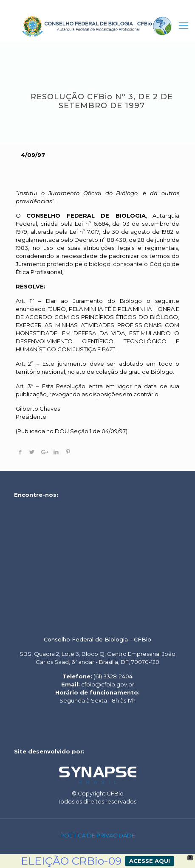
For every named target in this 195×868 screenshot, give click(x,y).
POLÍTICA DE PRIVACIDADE (98, 835)
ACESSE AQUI (150, 861)
